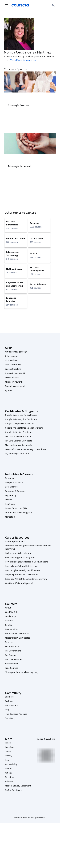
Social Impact (12, 664)
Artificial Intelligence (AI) (17, 352)
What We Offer (12, 612)
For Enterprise (12, 647)
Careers (9, 621)
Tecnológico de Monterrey (23, 60)
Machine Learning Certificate (19, 445)
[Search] (54, 5)
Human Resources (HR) (16, 508)
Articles (9, 773)
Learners (9, 697)
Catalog (9, 625)
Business (9, 478)
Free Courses (12, 668)
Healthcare (10, 504)
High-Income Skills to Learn (18, 553)
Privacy (9, 756)
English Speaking (13, 369)
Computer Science (14, 483)
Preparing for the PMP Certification (22, 575)
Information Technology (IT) (18, 513)
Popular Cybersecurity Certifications (23, 570)
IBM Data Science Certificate (19, 441)
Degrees (9, 642)
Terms (8, 751)
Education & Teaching (15, 491)
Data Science (11, 487)
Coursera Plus (12, 629)
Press (8, 743)
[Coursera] (20, 5)
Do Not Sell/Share (14, 790)
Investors (10, 747)
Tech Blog (10, 718)
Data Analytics (12, 360)
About (8, 608)
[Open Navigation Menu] (6, 5)
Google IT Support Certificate (19, 424)
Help (7, 760)
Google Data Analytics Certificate (21, 419)
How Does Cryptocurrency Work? (21, 558)
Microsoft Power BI (14, 382)
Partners (9, 701)
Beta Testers (11, 705)
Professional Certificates (17, 634)
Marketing (10, 517)
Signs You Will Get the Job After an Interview (26, 579)
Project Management (15, 386)
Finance (9, 500)
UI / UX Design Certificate (17, 454)
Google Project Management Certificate (24, 428)
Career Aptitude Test (15, 541)
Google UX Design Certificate (19, 432)
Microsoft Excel (12, 378)
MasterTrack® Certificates (18, 638)
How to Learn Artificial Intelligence (21, 566)
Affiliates (9, 782)
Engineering (11, 495)
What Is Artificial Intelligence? (19, 583)
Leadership (10, 616)
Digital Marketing (13, 365)
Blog (7, 710)
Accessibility (11, 764)
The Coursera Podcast (16, 714)
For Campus (11, 655)
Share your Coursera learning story (22, 672)
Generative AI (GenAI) (15, 373)
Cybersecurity (12, 356)
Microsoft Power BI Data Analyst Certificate (26, 449)
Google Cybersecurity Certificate (21, 415)
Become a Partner (14, 659)
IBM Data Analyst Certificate (18, 437)
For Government (13, 651)
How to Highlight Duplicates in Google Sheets (27, 562)
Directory (10, 777)
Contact (9, 769)
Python (8, 391)
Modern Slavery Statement (18, 786)
